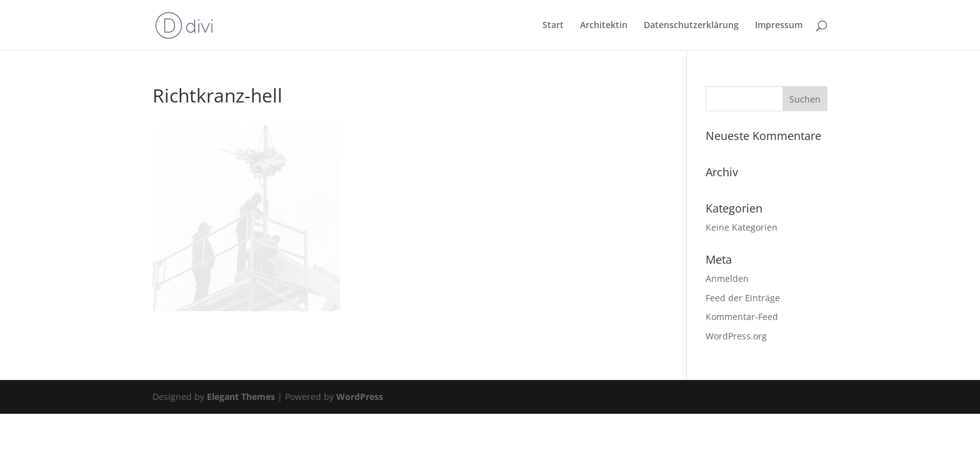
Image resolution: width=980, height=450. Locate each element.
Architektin (604, 26)
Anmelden (727, 278)
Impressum (779, 26)
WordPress (360, 397)
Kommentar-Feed (742, 317)
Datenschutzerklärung (691, 26)
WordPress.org (736, 336)
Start (553, 26)
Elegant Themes (241, 397)
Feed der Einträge (743, 298)
